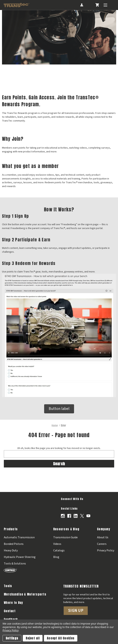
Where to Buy (13, 603)
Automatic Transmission (19, 537)
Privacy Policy (106, 550)
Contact (10, 611)
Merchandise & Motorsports (25, 594)
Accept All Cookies (61, 638)
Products (11, 529)
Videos (57, 544)
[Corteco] (20, 570)
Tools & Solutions (15, 564)
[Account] (81, 5)
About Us (103, 537)
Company (104, 529)
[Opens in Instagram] (63, 516)
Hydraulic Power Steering (20, 557)
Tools (8, 586)
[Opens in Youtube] (88, 516)
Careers (102, 544)
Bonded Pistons (14, 544)
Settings (12, 638)
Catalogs (59, 550)
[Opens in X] (82, 516)
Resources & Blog (66, 529)
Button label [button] (59, 409)
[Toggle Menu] (105, 5)
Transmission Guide (65, 537)
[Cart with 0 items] (97, 5)
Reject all (33, 638)
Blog (56, 557)
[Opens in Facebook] (69, 516)
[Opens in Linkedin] (76, 516)
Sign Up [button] (76, 611)
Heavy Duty (11, 550)
